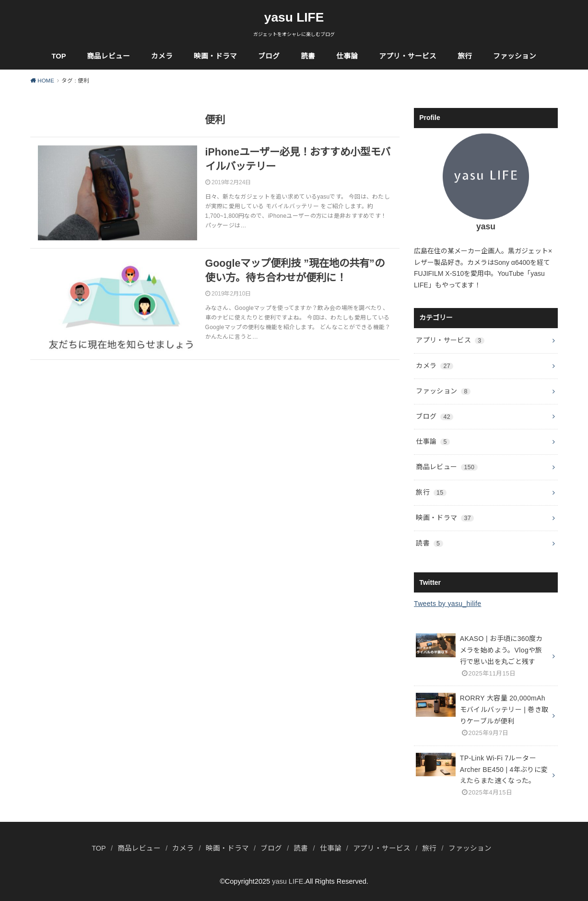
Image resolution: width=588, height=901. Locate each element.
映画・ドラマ (215, 56)
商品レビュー (108, 56)
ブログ (269, 56)
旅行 (465, 56)
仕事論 (347, 56)
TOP (59, 56)
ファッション (515, 56)
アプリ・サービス (408, 56)
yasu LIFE (294, 17)
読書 (308, 56)
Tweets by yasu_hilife (447, 604)
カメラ (162, 56)
